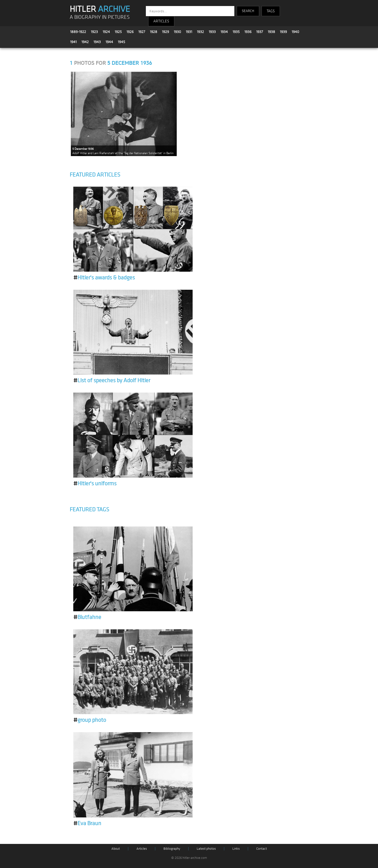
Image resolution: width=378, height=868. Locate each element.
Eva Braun (87, 823)
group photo (90, 720)
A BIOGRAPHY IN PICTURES (100, 17)
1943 (97, 42)
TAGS (271, 11)
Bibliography (172, 849)
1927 (142, 32)
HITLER (100, 9)
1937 (260, 32)
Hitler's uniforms (95, 484)
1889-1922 (78, 32)
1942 (85, 42)
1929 (165, 32)
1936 (248, 32)
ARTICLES (161, 21)
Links (236, 849)
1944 (109, 42)
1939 (283, 32)
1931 (189, 32)
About (116, 849)
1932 (200, 32)
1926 (130, 32)
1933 (212, 32)
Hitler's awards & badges (104, 278)
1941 (73, 42)
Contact (262, 849)
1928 (154, 32)
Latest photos (206, 849)
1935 (236, 32)
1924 (106, 32)
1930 (177, 32)
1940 (295, 32)
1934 (224, 32)
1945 (121, 42)
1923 (94, 32)
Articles (142, 849)
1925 (118, 32)
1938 (271, 32)
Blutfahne (87, 617)
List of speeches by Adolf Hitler (112, 381)
